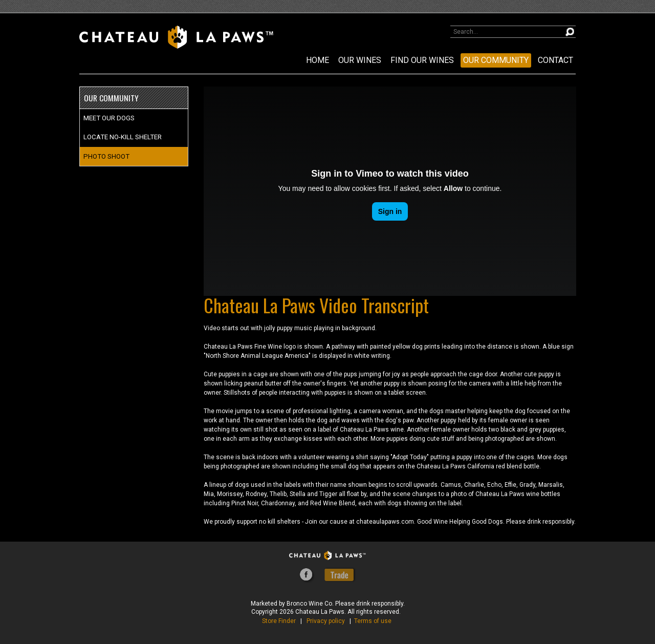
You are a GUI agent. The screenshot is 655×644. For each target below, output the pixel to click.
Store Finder (279, 621)
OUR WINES (360, 60)
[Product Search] (513, 32)
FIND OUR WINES (422, 60)
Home (318, 60)
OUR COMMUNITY (496, 60)
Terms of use (373, 621)
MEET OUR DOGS (109, 118)
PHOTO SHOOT (106, 156)
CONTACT (555, 60)
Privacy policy (326, 621)
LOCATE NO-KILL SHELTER (123, 137)
